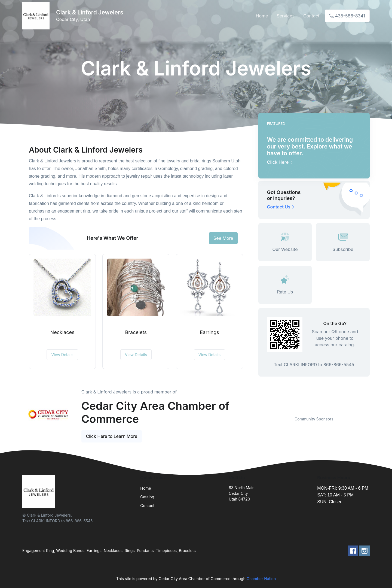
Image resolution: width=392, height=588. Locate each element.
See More (223, 238)
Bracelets (136, 332)
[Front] (37, 16)
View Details (62, 355)
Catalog (147, 497)
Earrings (209, 332)
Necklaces (62, 332)
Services (286, 16)
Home (262, 16)
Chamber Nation (261, 579)
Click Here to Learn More (112, 436)
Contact (311, 16)
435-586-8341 (347, 16)
